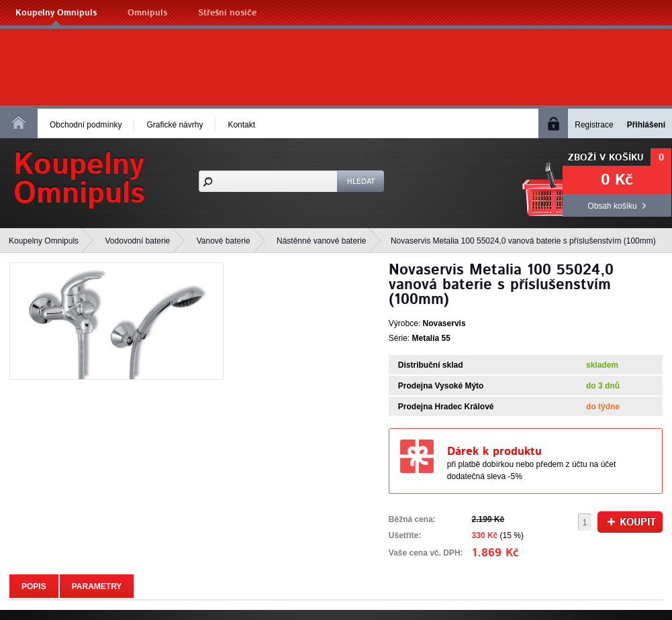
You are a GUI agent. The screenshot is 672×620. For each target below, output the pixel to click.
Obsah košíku (612, 206)
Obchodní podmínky (86, 125)
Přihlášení (646, 125)
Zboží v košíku (606, 158)
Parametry (97, 586)
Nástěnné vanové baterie (321, 241)
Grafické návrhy (175, 125)
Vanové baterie (224, 241)
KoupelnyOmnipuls (79, 179)
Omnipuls (147, 13)
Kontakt (241, 125)
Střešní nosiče (227, 13)
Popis (34, 586)
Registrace (594, 125)
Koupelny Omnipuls (56, 13)
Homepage (19, 122)
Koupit (632, 522)
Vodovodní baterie (138, 241)
